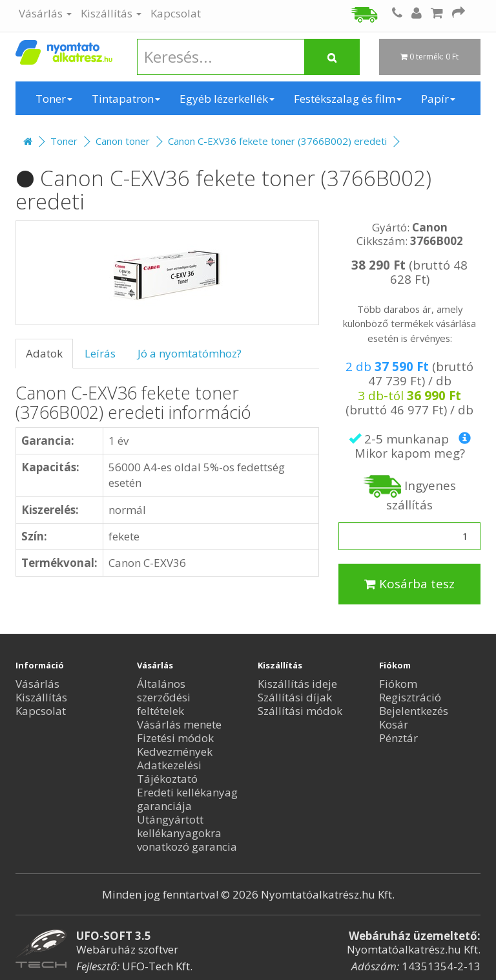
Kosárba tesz (409, 584)
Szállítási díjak (295, 697)
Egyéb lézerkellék (227, 99)
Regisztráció (410, 697)
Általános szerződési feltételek (164, 697)
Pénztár (398, 738)
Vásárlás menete (179, 724)
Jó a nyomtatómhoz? (190, 353)
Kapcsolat (176, 13)
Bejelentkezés (414, 711)
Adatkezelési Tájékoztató (169, 772)
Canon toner (123, 141)
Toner (54, 99)
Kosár (394, 724)
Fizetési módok (175, 738)
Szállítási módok (300, 711)
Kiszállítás (111, 13)
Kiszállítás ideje (297, 684)
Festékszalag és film (348, 99)
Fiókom (398, 684)
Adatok (44, 353)
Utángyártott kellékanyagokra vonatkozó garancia (187, 833)
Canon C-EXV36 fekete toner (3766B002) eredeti (277, 141)
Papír (438, 99)
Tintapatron (126, 99)
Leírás (100, 353)
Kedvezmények (175, 751)
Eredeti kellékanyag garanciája (187, 799)
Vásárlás (45, 13)
